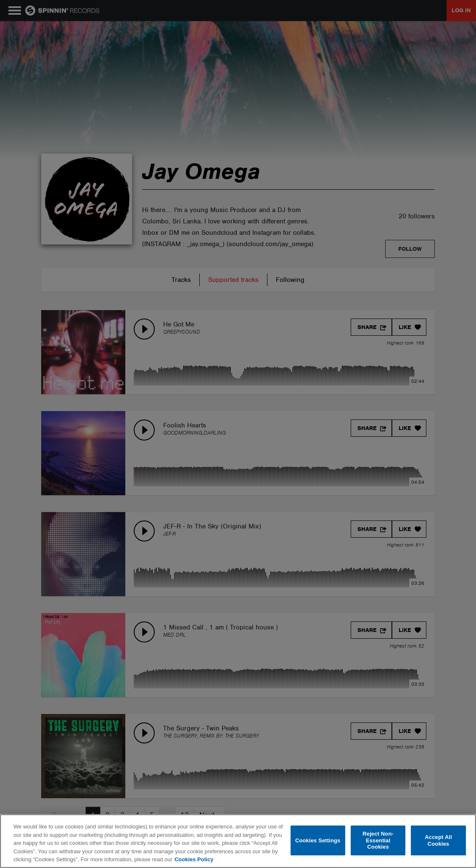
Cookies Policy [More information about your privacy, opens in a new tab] (194, 859)
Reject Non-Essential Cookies (378, 840)
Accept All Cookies (438, 840)
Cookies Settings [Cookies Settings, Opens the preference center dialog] (318, 840)
